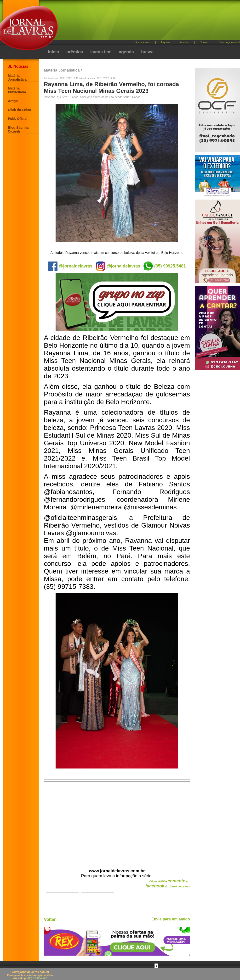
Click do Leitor (20, 110)
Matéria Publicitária (17, 90)
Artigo (13, 101)
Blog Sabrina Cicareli (18, 129)
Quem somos (142, 42)
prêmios (75, 52)
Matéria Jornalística (17, 78)
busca (147, 52)
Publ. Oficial (18, 119)
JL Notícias (18, 66)
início (54, 52)
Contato (204, 42)
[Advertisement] (117, 826)
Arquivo (165, 42)
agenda (126, 52)
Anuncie (185, 42)
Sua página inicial (230, 42)
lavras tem (101, 52)
